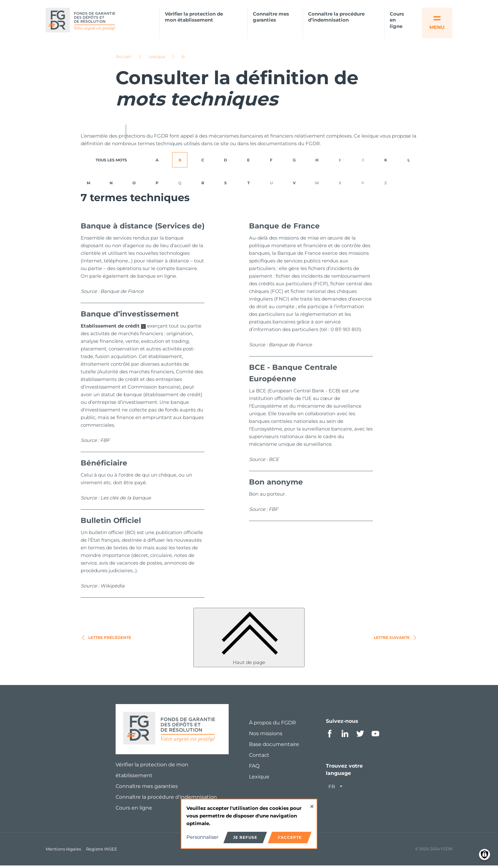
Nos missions (266, 736)
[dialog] (249, 824)
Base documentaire (274, 746)
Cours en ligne (397, 20)
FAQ (254, 768)
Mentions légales (63, 851)
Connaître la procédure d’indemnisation (336, 17)
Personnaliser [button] (202, 837)
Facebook (330, 736)
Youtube (375, 736)
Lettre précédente (106, 640)
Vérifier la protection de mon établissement (194, 17)
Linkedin (345, 736)
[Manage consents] (485, 854)
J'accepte (290, 837)
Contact (259, 757)
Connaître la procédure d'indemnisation (166, 799)
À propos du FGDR (273, 725)
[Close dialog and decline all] (312, 803)
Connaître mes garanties (271, 17)
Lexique (157, 59)
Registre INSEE (102, 851)
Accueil (124, 59)
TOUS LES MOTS (111, 162)
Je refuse (245, 837)
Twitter (360, 736)
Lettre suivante (396, 640)
